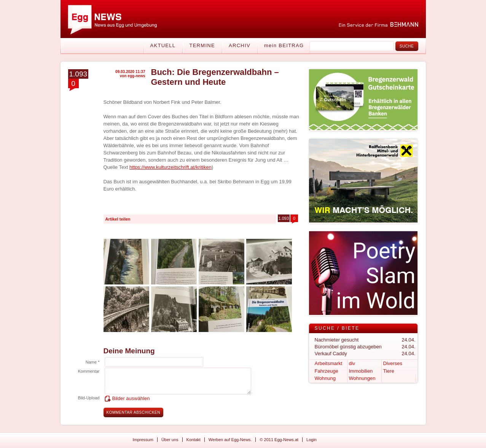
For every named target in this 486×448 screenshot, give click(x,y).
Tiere (389, 371)
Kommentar (89, 371)
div (352, 363)
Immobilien (361, 371)
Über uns (170, 440)
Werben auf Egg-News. (230, 440)
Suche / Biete (337, 328)
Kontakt (194, 440)
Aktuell (163, 45)
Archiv (240, 45)
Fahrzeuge (327, 371)
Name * (93, 362)
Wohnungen (362, 378)
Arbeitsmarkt (329, 363)
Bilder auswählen (131, 398)
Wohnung (325, 378)
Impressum (143, 440)
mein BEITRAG (284, 45)
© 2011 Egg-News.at (279, 440)
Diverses (393, 363)
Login (312, 440)
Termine (202, 45)
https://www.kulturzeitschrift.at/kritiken (170, 167)
